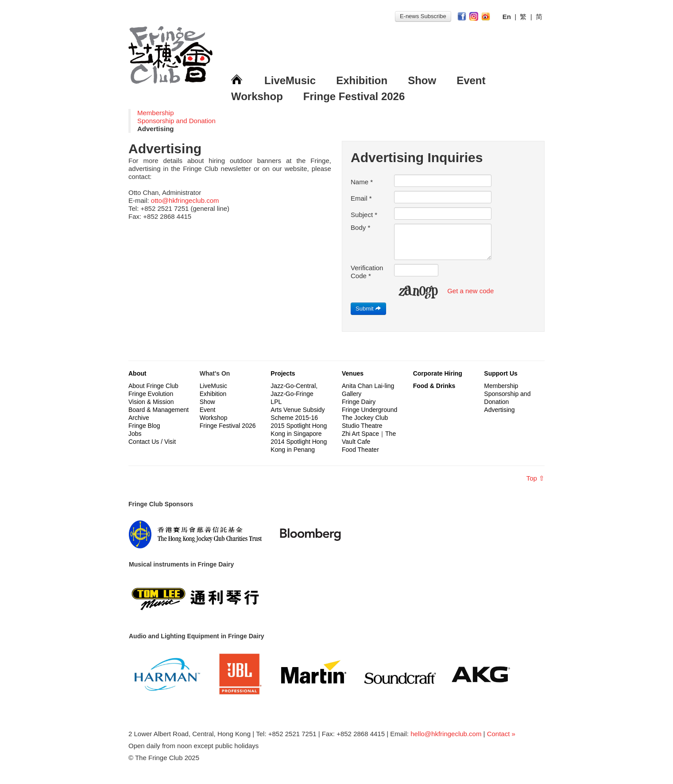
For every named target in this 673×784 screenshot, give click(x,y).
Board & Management (159, 410)
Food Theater (360, 450)
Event (471, 80)
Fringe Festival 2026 (354, 96)
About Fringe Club (153, 386)
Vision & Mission (151, 402)
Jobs (135, 434)
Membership (156, 113)
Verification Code (367, 272)
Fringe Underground (369, 410)
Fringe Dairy (359, 402)
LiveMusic (290, 80)
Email (361, 198)
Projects (283, 373)
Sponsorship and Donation (176, 121)
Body (360, 227)
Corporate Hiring (438, 373)
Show (422, 80)
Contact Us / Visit (152, 442)
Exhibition (362, 80)
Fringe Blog (144, 426)
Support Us (501, 373)
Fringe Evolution (151, 394)
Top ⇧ (536, 478)
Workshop (257, 96)
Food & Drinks (434, 386)
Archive (139, 418)
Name (362, 182)
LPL (276, 402)
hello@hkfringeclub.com (446, 734)
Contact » (501, 734)
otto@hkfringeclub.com (185, 200)
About (137, 373)
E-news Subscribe (423, 16)
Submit (368, 309)
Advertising (499, 410)
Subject (364, 215)
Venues (353, 373)
